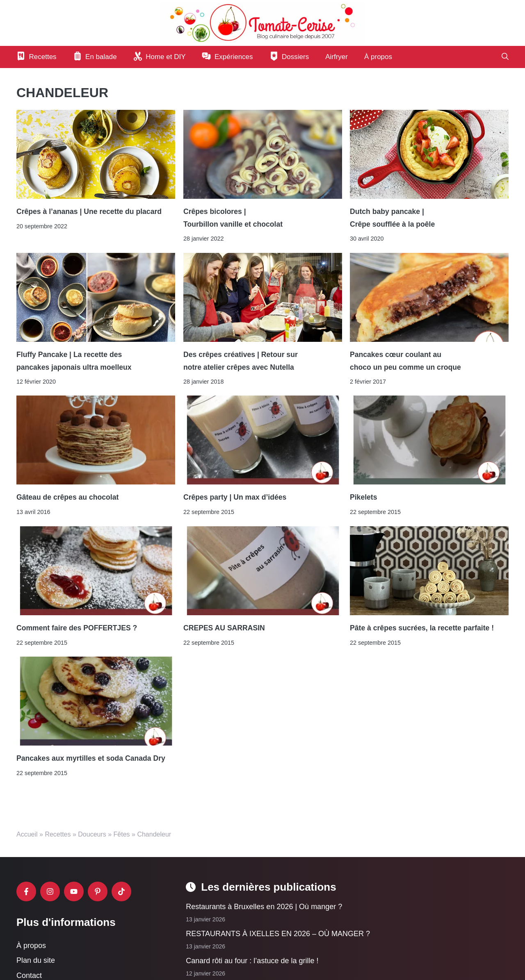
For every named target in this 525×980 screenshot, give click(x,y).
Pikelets (364, 498)
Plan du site (36, 961)
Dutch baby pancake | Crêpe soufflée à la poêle (392, 218)
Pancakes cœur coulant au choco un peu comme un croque (405, 361)
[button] (505, 57)
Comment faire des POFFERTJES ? (77, 628)
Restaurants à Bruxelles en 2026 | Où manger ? (264, 907)
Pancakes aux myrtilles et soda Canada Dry (91, 759)
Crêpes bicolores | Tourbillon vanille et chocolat (233, 218)
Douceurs (92, 834)
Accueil (27, 834)
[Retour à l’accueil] (262, 23)
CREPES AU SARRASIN (224, 628)
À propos (378, 57)
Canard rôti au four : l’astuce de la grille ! (252, 961)
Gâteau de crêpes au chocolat (67, 498)
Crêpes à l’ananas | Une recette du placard (89, 211)
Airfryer (337, 57)
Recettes (58, 834)
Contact (29, 975)
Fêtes (122, 834)
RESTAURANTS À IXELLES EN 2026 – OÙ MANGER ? (278, 934)
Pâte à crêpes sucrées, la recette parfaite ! (422, 628)
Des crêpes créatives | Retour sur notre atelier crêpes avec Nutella (241, 361)
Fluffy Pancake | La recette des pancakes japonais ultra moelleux (74, 361)
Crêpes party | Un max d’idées (235, 498)
